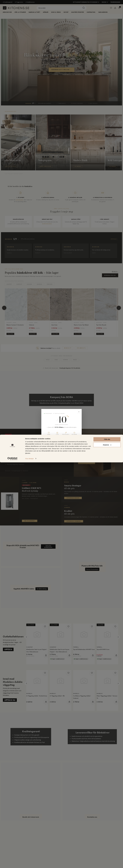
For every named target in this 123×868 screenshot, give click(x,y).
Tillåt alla (107, 845)
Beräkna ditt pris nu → (61, 441)
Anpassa (107, 850)
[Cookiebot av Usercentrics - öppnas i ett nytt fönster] (12, 864)
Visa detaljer (29, 864)
